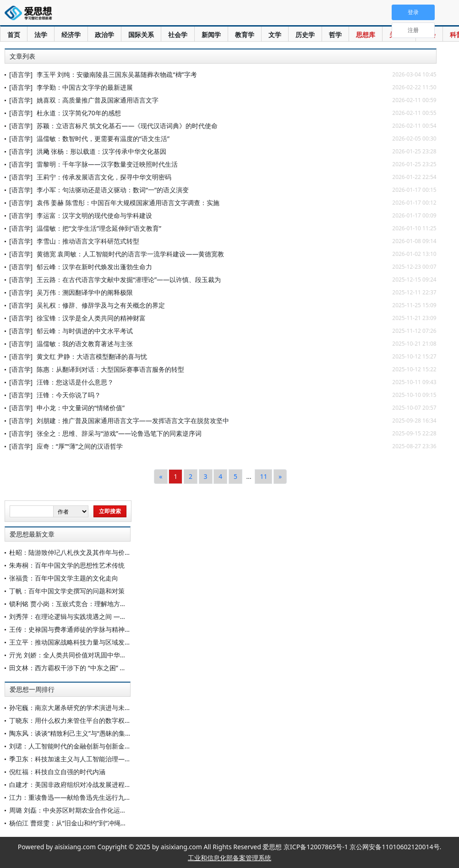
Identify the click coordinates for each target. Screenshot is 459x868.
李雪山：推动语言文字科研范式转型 (88, 241)
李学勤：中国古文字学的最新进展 (85, 87)
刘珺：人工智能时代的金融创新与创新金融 (70, 746)
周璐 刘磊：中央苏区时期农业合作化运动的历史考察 (84, 810)
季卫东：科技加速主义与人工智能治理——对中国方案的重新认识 (102, 759)
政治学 (104, 35)
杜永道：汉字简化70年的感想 (79, 113)
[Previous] (161, 477)
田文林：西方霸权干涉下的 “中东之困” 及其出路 (77, 668)
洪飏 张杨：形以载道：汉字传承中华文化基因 (102, 151)
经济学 (71, 35)
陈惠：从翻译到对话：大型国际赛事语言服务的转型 (110, 369)
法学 (41, 35)
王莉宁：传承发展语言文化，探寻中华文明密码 (104, 177)
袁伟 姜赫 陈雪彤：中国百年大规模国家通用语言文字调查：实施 (128, 203)
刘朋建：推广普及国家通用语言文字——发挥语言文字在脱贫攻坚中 (133, 420)
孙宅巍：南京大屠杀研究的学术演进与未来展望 (76, 708)
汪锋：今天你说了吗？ (69, 395)
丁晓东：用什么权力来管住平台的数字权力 (70, 720)
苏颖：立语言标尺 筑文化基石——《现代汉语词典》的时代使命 (127, 126)
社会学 (178, 35)
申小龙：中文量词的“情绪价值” (81, 408)
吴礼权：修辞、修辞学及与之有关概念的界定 (101, 305)
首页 (14, 35)
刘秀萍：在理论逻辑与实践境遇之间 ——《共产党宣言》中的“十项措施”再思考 (121, 616)
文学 (275, 35)
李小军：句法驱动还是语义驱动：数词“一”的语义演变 (113, 190)
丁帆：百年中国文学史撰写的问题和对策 (67, 591)
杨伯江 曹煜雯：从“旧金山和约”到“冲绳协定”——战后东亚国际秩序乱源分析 (117, 823)
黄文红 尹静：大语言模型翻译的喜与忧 (92, 356)
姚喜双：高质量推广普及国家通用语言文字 (98, 100)
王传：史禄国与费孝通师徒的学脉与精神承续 (73, 629)
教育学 (245, 35)
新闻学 (211, 35)
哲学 (335, 35)
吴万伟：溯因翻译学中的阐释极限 (85, 292)
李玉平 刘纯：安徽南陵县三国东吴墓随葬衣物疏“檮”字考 (117, 74)
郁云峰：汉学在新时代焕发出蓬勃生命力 (94, 267)
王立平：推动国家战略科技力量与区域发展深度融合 (83, 642)
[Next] (280, 477)
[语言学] (21, 74)
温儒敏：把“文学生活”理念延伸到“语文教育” (99, 228)
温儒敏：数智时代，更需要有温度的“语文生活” (103, 138)
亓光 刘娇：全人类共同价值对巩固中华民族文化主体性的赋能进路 (103, 655)
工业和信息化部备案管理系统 (229, 858)
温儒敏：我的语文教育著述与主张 (85, 344)
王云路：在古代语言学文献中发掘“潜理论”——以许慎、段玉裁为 (129, 279)
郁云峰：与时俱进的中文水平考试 (85, 331)
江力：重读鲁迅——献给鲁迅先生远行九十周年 (76, 797)
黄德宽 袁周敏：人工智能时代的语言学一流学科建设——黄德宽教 (131, 254)
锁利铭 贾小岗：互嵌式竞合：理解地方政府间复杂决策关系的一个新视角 (113, 604)
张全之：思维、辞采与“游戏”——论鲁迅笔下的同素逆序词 (119, 433)
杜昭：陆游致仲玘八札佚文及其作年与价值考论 (76, 552)
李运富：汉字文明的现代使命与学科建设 (94, 215)
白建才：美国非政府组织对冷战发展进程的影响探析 (83, 784)
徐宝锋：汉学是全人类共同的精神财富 (91, 318)
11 (263, 476)
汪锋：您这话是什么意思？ (75, 382)
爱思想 (31, 14)
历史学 (305, 35)
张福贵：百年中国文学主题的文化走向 (64, 578)
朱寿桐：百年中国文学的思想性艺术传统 (67, 565)
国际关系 (141, 35)
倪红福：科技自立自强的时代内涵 (57, 772)
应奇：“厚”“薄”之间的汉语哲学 (80, 446)
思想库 (366, 35)
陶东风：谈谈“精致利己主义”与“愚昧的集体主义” (78, 733)
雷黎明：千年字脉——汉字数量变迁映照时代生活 (107, 164)
